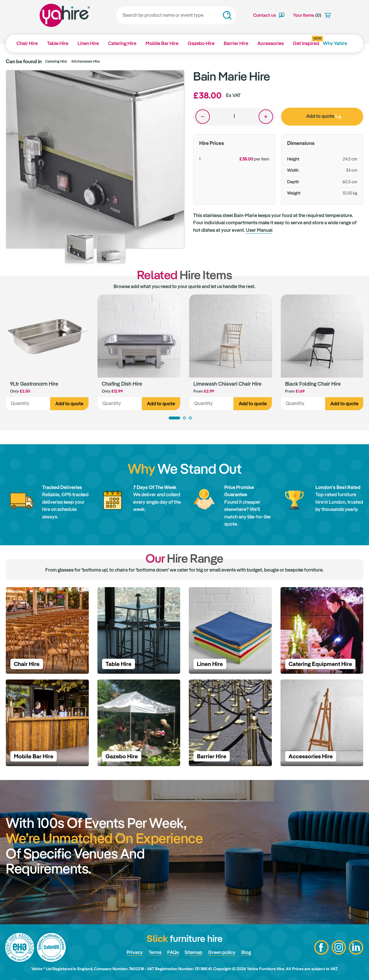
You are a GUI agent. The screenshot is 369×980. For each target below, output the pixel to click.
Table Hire (58, 43)
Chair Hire (27, 43)
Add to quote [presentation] (324, 116)
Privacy (135, 952)
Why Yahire (335, 43)
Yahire (65, 15)
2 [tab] (184, 418)
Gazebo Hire (201, 43)
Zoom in (175, 80)
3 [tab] (190, 418)
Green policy (222, 952)
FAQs (173, 952)
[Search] (176, 15)
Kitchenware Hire (86, 61)
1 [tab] (174, 418)
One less (203, 117)
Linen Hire (88, 43)
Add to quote (69, 404)
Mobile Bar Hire (162, 43)
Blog (246, 952)
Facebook (321, 947)
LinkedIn (356, 947)
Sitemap (193, 952)
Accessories (271, 43)
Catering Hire (122, 43)
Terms (155, 952)
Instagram (339, 947)
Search (227, 15)
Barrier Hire (236, 43)
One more (266, 117)
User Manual (259, 230)
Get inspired (306, 41)
